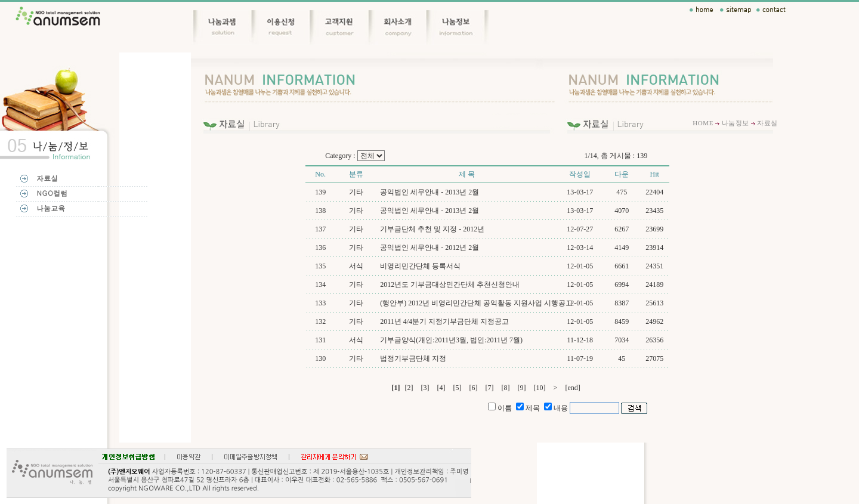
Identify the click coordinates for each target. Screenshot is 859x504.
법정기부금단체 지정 (413, 358)
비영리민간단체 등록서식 (420, 266)
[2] (409, 388)
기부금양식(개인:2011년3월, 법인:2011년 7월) (451, 340)
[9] (522, 388)
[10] (540, 388)
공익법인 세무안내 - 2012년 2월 (429, 248)
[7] (490, 388)
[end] (572, 388)
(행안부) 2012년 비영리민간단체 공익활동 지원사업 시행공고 (476, 303)
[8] (506, 388)
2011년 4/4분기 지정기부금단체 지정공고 (444, 321)
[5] (458, 388)
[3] (425, 388)
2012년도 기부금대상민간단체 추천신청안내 (450, 285)
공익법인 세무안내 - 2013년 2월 (429, 192)
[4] (441, 388)
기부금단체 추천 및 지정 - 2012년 (432, 229)
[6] (474, 388)
